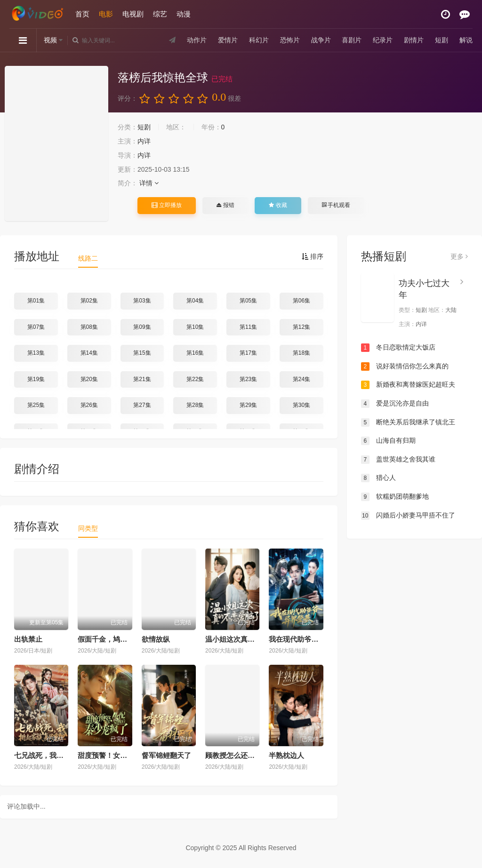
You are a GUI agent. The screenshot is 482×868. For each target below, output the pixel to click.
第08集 (89, 327)
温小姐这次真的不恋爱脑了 (248, 639)
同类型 (88, 528)
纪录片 (383, 40)
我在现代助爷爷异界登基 (308, 639)
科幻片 (259, 40)
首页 (82, 14)
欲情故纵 (156, 639)
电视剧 (133, 14)
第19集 (36, 379)
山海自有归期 (388, 441)
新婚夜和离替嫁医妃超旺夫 (408, 385)
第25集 (36, 405)
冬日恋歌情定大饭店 (398, 348)
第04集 (195, 301)
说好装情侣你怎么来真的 (405, 366)
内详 (144, 141)
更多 (459, 256)
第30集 (301, 405)
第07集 (36, 327)
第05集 (248, 301)
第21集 (142, 379)
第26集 (89, 405)
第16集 (195, 353)
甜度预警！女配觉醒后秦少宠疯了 (131, 755)
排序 (313, 256)
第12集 (301, 327)
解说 (466, 40)
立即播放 (167, 205)
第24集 (301, 379)
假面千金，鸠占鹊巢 (109, 639)
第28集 (195, 405)
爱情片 (228, 40)
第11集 (248, 327)
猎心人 (378, 478)
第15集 (142, 353)
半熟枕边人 (286, 755)
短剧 (442, 40)
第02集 (89, 301)
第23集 (248, 379)
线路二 (88, 258)
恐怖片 (290, 40)
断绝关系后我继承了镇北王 (408, 422)
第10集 (195, 327)
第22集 (195, 379)
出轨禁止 (28, 639)
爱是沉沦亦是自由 (395, 404)
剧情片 (414, 40)
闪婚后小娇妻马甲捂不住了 (408, 516)
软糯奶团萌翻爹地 (395, 497)
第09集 (142, 327)
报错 (225, 205)
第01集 (36, 301)
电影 (106, 14)
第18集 (301, 353)
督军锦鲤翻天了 (166, 755)
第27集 (142, 405)
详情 (149, 183)
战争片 (321, 40)
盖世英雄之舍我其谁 (398, 460)
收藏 (278, 205)
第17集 (248, 353)
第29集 (248, 405)
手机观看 (336, 205)
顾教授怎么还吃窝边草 (241, 755)
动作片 (197, 40)
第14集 (89, 353)
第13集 (36, 353)
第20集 (89, 379)
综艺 (160, 14)
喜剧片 (352, 40)
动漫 (184, 14)
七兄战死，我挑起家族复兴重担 (64, 755)
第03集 (142, 301)
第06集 (301, 301)
